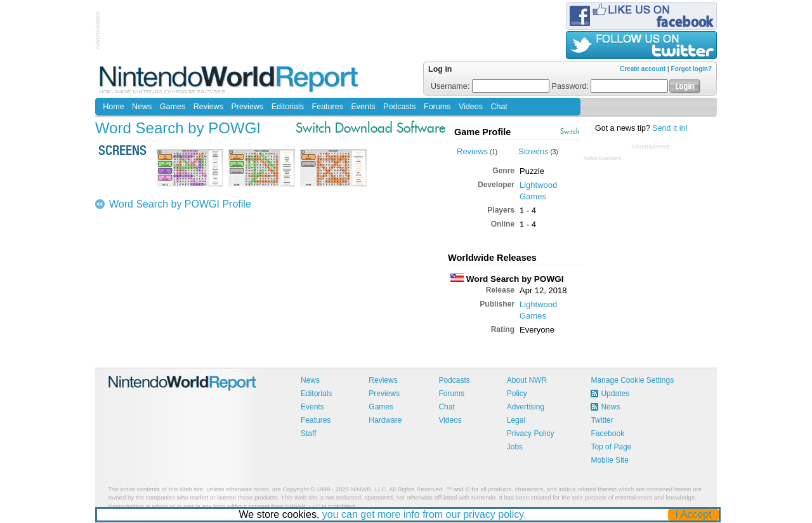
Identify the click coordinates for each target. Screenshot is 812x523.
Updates (615, 394)
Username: (490, 86)
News (142, 107)
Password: (610, 86)
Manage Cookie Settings (632, 380)
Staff (308, 434)
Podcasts (399, 107)
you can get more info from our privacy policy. (424, 514)
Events (363, 107)
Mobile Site (609, 460)
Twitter (602, 420)
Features (328, 107)
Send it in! (670, 128)
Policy (517, 394)
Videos (471, 107)
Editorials (288, 107)
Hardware (385, 420)
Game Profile (482, 132)
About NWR (527, 380)
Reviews (208, 107)
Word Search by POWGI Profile (180, 204)
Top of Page (611, 447)
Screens (534, 151)
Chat (499, 107)
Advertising (526, 407)
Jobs (515, 447)
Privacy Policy (531, 434)
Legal (516, 420)
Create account (643, 69)
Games (173, 107)
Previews (247, 107)
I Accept (694, 514)
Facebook (607, 434)
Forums (437, 107)
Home (113, 107)
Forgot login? (691, 69)
